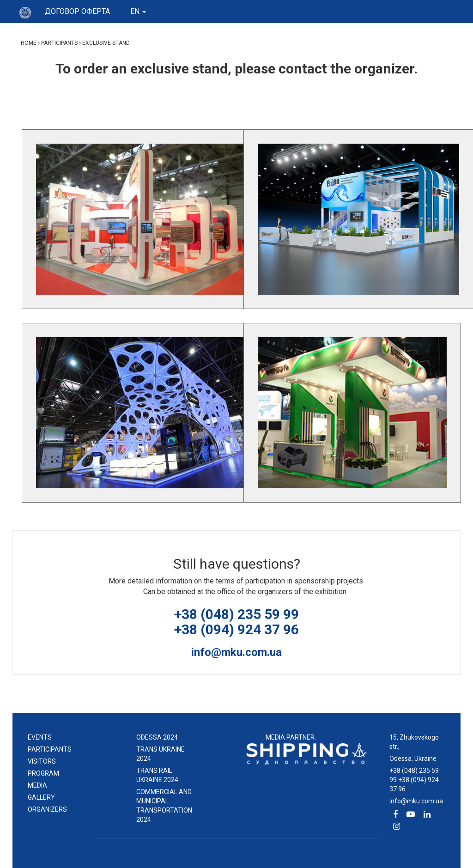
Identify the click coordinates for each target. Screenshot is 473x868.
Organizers (47, 809)
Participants (50, 749)
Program (43, 773)
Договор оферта (77, 11)
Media (37, 785)
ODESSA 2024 (157, 737)
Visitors (42, 761)
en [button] (138, 11)
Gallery (41, 797)
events (40, 737)
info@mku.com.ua (236, 652)
